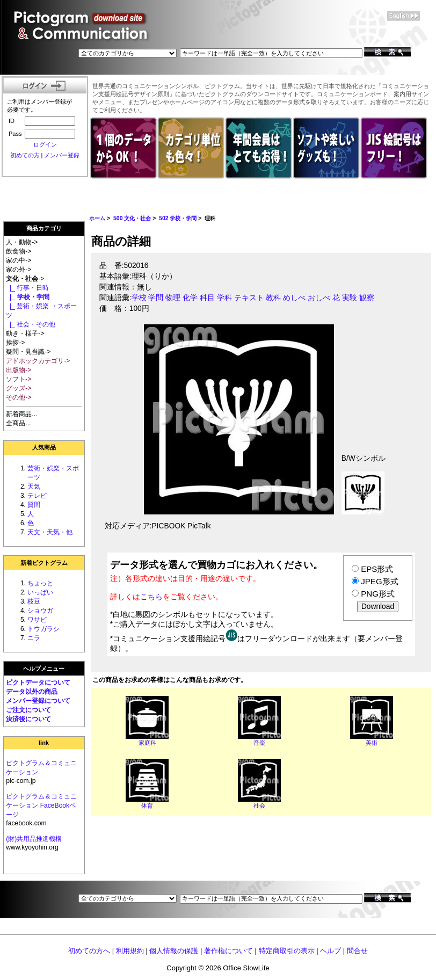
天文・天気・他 (50, 532)
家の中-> (19, 260)
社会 (259, 805)
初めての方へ (89, 951)
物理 (173, 298)
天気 (34, 487)
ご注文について (28, 710)
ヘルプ (330, 951)
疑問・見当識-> (28, 352)
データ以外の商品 (32, 692)
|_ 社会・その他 (31, 324)
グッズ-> (19, 388)
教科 (273, 298)
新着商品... (21, 414)
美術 (372, 743)
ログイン (45, 144)
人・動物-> (22, 242)
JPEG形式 (379, 581)
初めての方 (25, 155)
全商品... (18, 423)
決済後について (28, 719)
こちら (151, 597)
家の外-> (19, 270)
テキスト (249, 298)
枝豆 (34, 601)
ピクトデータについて (38, 683)
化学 (190, 298)
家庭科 (147, 743)
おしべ (319, 298)
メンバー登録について (38, 701)
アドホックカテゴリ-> (38, 361)
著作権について (228, 951)
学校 (139, 298)
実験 (350, 298)
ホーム (97, 218)
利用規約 (130, 951)
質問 (34, 505)
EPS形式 (377, 569)
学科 (224, 298)
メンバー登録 (62, 155)
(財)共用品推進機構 (34, 839)
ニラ (34, 638)
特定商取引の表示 (287, 951)
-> (25, 279)
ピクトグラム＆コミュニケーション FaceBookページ (41, 805)
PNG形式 (378, 594)
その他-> (19, 397)
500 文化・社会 (132, 218)
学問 (156, 298)
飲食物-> (19, 251)
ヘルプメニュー (44, 669)
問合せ (357, 951)
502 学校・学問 (178, 218)
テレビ (37, 496)
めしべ (294, 298)
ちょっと (40, 583)
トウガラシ (43, 629)
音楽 (259, 743)
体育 (147, 805)
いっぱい (40, 592)
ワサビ (37, 620)
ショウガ (40, 611)
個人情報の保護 (174, 951)
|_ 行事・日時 (27, 288)
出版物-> (19, 370)
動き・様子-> (25, 333)
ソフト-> (19, 379)
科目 (207, 298)
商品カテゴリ (44, 228)
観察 (367, 298)
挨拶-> (15, 343)
